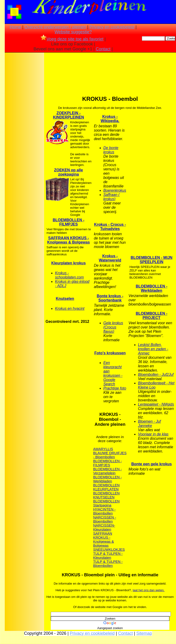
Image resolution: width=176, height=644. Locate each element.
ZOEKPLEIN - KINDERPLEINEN (68, 115)
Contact (103, 49)
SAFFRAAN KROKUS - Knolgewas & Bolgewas (104, 539)
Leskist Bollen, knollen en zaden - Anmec (153, 349)
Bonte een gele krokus (151, 464)
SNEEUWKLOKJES (109, 549)
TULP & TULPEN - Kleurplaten (108, 555)
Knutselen (65, 299)
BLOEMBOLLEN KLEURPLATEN (107, 487)
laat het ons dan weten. (148, 590)
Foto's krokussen (110, 353)
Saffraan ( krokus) (111, 197)
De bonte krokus (111, 150)
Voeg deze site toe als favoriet (72, 39)
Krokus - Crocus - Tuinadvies (110, 227)
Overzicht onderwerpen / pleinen (55, 27)
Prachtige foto (115, 388)
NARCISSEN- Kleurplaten (104, 527)
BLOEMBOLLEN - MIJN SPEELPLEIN (152, 260)
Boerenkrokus (115, 190)
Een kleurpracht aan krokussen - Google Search (113, 373)
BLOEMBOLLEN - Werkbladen (108, 479)
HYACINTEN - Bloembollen (104, 511)
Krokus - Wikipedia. (110, 119)
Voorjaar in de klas (153, 434)
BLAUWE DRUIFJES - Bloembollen (110, 455)
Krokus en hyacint (70, 309)
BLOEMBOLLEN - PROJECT (151, 316)
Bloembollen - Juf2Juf (156, 375)
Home (15, 27)
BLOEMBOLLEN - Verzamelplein (108, 471)
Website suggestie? (73, 32)
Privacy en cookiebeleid (112, 27)
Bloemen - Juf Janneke (149, 424)
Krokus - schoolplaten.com (69, 275)
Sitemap (144, 633)
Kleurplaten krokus (68, 263)
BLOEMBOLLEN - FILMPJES (108, 463)
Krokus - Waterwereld (110, 258)
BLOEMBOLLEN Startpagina (107, 503)
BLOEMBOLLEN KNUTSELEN (107, 495)
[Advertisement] (24, 128)
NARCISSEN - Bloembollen (105, 519)
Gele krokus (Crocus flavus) (113, 327)
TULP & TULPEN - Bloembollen (108, 564)
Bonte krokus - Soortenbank (110, 298)
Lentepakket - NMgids (156, 404)
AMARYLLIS (103, 449)
